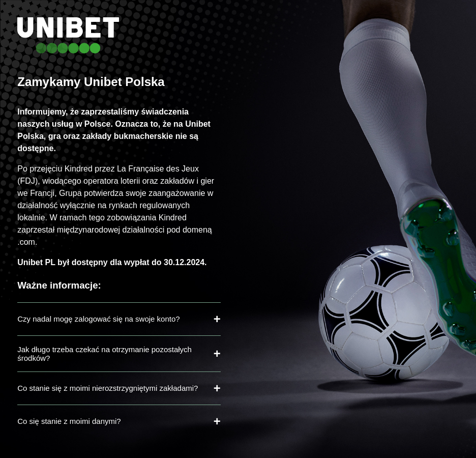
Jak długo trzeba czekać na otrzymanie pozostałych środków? (105, 354)
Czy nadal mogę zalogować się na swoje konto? (98, 319)
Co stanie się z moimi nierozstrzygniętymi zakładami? (108, 388)
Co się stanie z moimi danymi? (69, 421)
